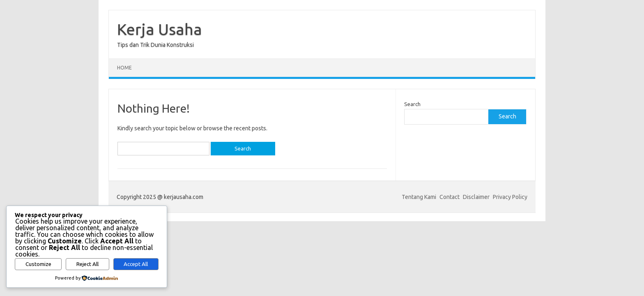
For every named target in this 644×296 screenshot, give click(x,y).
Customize (38, 264)
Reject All (87, 264)
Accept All (136, 264)
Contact (450, 197)
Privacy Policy (510, 197)
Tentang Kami (419, 197)
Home (124, 68)
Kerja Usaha (160, 29)
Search (412, 104)
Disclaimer (476, 197)
